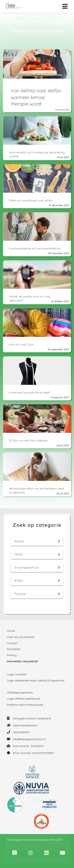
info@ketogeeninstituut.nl (29, 739)
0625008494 (21, 732)
